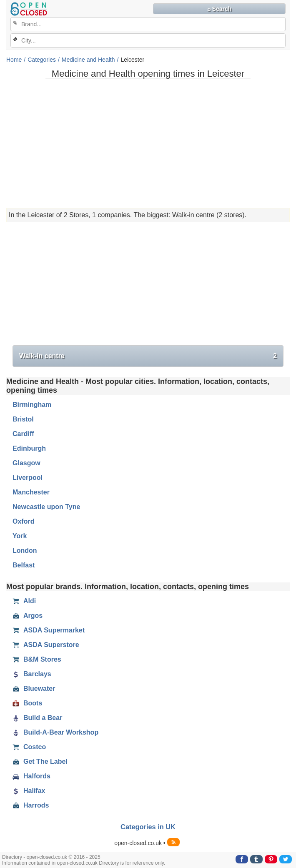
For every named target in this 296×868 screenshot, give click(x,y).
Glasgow (26, 463)
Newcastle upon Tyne (46, 507)
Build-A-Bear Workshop (55, 733)
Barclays (32, 674)
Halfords (31, 776)
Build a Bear (37, 718)
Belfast (24, 565)
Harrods (31, 805)
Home (14, 60)
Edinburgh (29, 448)
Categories (42, 60)
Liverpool (28, 478)
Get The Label (40, 762)
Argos (28, 616)
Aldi (24, 601)
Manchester (31, 492)
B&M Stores (37, 660)
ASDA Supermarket (49, 630)
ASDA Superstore (46, 645)
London (25, 551)
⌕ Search (219, 9)
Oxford (23, 521)
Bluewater (34, 689)
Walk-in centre (148, 356)
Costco (29, 747)
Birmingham (32, 405)
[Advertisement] (148, 143)
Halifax (29, 791)
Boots (27, 703)
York (20, 536)
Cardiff (23, 434)
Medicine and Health (88, 60)
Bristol (23, 419)
